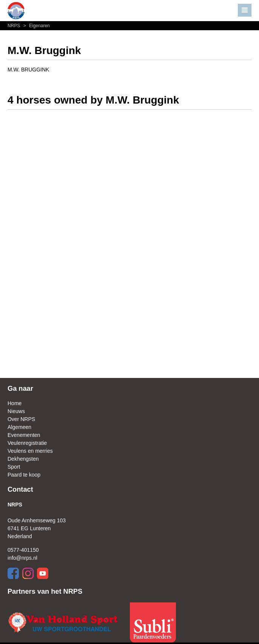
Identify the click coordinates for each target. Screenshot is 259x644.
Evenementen (24, 435)
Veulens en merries (30, 451)
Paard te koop (24, 475)
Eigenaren (36, 26)
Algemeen (19, 427)
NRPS (15, 26)
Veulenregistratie (27, 443)
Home (15, 403)
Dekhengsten (23, 459)
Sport (14, 467)
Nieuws (16, 411)
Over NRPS (21, 419)
